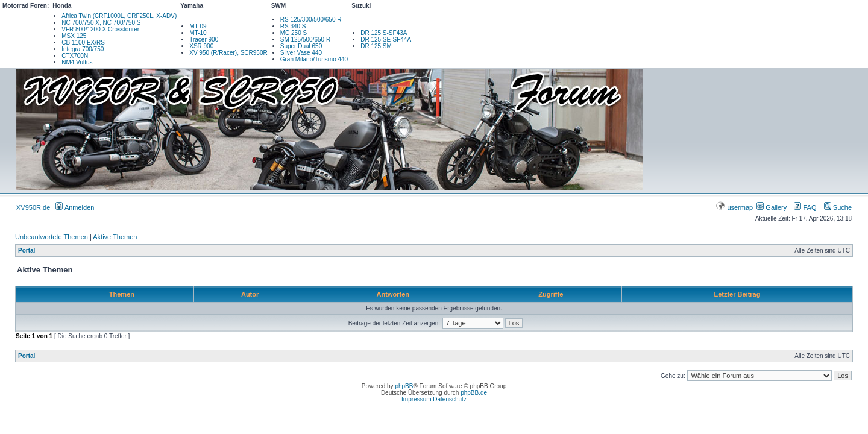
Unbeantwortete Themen (52, 237)
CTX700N (75, 56)
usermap (735, 207)
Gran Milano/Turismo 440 (314, 59)
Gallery (772, 207)
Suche (838, 207)
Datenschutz (450, 399)
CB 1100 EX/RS (83, 42)
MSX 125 (74, 36)
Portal (27, 250)
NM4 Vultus (77, 62)
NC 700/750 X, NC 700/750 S (101, 23)
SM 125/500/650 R (305, 39)
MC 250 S (294, 33)
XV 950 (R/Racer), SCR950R (228, 53)
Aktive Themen (115, 237)
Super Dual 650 (301, 46)
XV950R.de (33, 207)
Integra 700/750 (83, 49)
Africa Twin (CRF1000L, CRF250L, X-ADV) (119, 16)
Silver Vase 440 (301, 53)
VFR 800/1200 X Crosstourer (100, 29)
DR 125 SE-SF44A (386, 39)
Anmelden (75, 207)
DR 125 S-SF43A (384, 33)
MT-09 (198, 26)
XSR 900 (201, 46)
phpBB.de (474, 393)
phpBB (404, 386)
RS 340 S (293, 26)
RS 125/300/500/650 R (311, 20)
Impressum (416, 399)
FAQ (805, 207)
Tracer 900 (204, 39)
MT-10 (198, 33)
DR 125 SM (376, 46)
